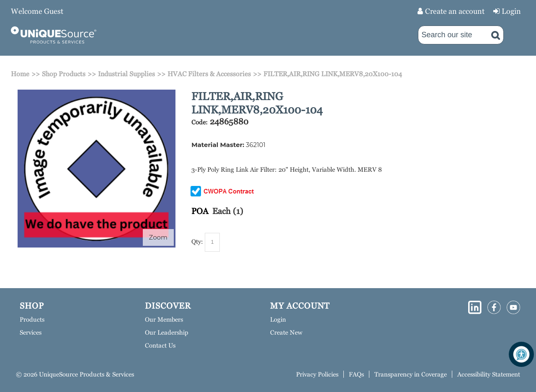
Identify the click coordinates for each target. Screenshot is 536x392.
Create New (286, 332)
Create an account (455, 11)
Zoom (158, 237)
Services (31, 332)
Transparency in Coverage (411, 374)
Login (511, 11)
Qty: (197, 241)
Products (32, 319)
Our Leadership (167, 332)
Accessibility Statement (489, 374)
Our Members (164, 319)
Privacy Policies (317, 374)
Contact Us (160, 345)
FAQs (356, 374)
